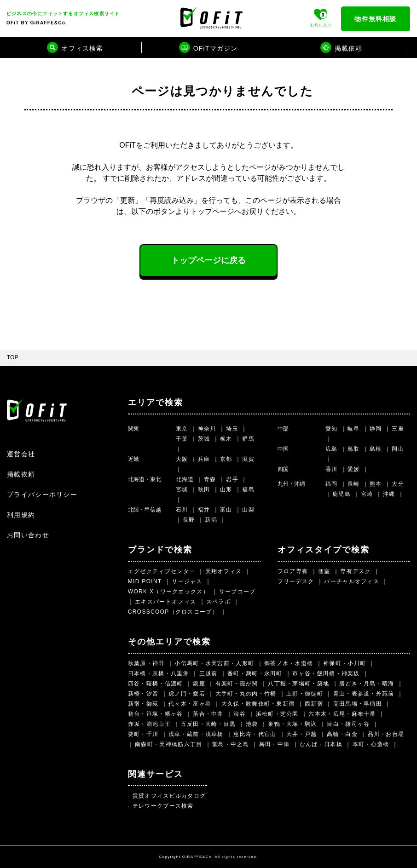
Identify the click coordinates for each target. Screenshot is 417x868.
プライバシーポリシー (42, 494)
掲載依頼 (21, 474)
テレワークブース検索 (163, 806)
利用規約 (21, 515)
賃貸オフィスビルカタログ (169, 796)
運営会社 (21, 454)
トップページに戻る (208, 260)
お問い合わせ (28, 535)
